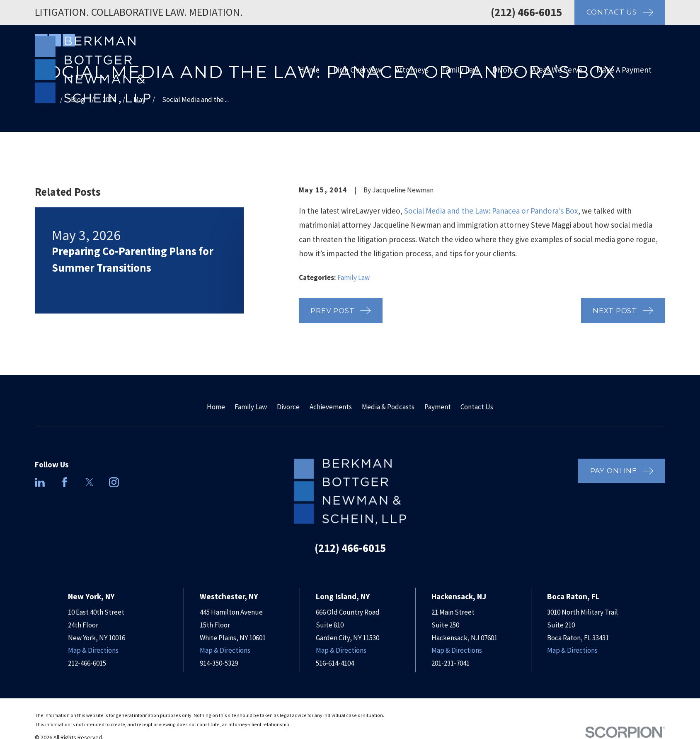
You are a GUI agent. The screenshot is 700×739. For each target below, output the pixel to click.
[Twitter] (90, 482)
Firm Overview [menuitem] (357, 70)
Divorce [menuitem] (505, 70)
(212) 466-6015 (526, 12)
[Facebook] (65, 482)
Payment (438, 407)
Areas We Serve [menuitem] (557, 70)
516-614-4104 (335, 663)
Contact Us (477, 407)
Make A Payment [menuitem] (624, 70)
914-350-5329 (219, 663)
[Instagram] (114, 482)
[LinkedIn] (40, 482)
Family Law (354, 277)
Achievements (331, 407)
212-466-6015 (87, 663)
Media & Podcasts (388, 407)
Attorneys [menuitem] (412, 70)
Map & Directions (93, 650)
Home (216, 407)
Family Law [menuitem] (460, 70)
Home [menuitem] (309, 70)
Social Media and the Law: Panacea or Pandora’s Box (491, 211)
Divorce (288, 407)
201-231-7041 (451, 663)
